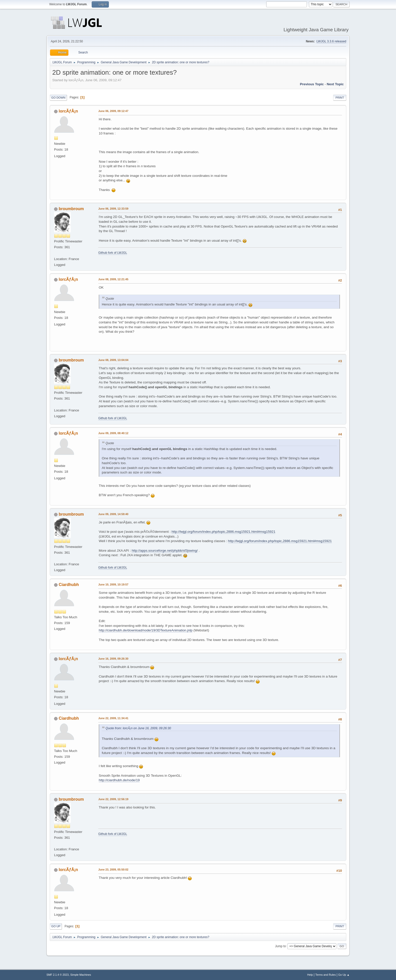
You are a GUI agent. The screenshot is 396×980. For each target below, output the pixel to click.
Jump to (280, 946)
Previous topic (312, 84)
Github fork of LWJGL (113, 253)
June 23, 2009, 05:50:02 (113, 870)
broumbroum (71, 209)
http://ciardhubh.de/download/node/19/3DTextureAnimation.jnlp (146, 630)
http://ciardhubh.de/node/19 (119, 780)
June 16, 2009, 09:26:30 (113, 659)
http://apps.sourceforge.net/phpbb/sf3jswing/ (165, 551)
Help (310, 975)
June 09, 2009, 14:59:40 (113, 514)
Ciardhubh (69, 585)
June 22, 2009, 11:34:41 (113, 718)
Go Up (56, 926)
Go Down (58, 98)
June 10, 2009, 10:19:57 (113, 584)
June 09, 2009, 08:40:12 (113, 433)
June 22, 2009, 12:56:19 (113, 799)
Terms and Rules (326, 975)
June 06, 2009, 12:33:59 (113, 209)
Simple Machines (81, 975)
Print (340, 98)
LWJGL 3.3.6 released (331, 41)
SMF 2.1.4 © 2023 (58, 975)
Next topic (335, 84)
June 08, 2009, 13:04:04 (113, 360)
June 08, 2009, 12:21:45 (113, 279)
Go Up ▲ (344, 975)
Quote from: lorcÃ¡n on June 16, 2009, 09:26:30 (138, 728)
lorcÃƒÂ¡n (68, 111)
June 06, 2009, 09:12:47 (113, 111)
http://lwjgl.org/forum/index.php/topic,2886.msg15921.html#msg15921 (223, 532)
